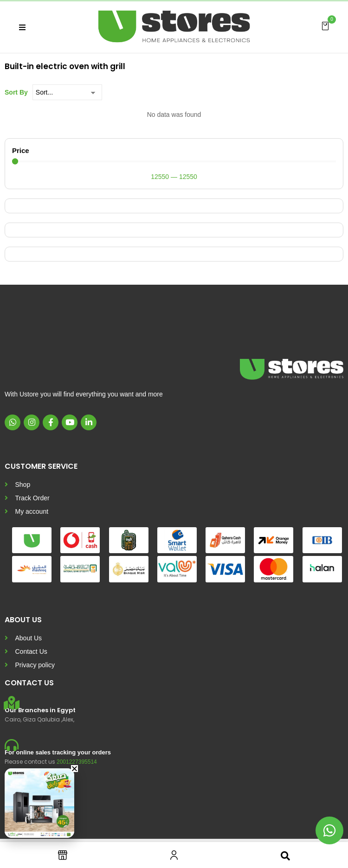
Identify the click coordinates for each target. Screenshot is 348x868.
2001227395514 (77, 762)
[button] (325, 26)
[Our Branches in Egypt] (12, 703)
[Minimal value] (174, 161)
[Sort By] (67, 92)
